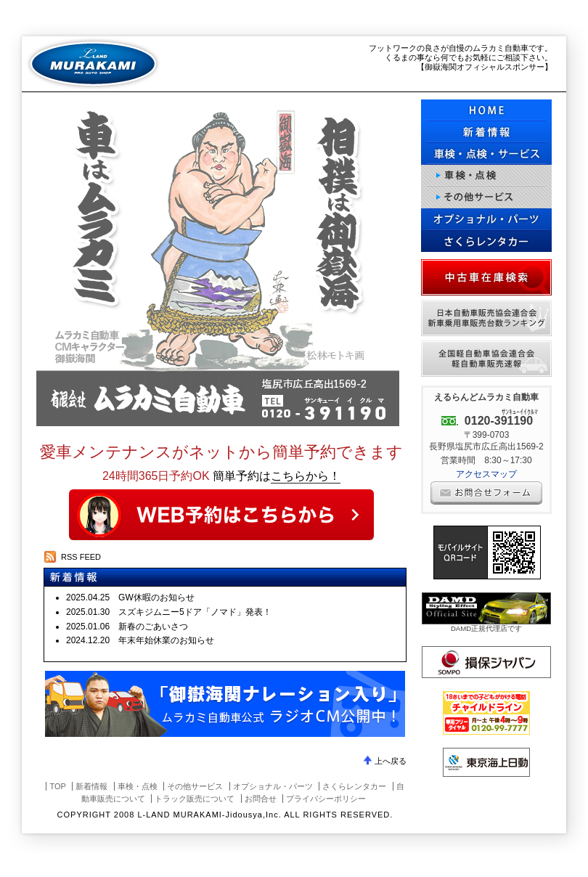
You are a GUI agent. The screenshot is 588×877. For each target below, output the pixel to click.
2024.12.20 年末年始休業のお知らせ (140, 640)
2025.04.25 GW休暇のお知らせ (130, 597)
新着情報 (91, 786)
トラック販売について (195, 799)
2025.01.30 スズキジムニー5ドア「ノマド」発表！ (169, 612)
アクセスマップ (486, 474)
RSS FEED (81, 557)
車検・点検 (486, 176)
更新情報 (486, 132)
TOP (57, 786)
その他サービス (486, 197)
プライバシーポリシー (326, 799)
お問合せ (261, 799)
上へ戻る (391, 761)
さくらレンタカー (486, 241)
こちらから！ (306, 476)
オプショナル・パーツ (486, 219)
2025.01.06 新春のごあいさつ (127, 627)
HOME (486, 110)
